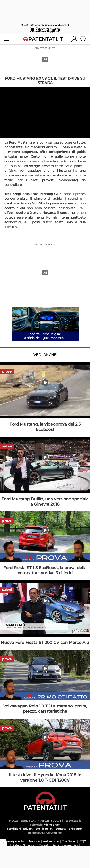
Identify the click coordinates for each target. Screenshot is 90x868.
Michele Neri (52, 825)
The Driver (69, 841)
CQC (83, 841)
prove (7, 371)
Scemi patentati (15, 841)
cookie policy (44, 829)
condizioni (14, 829)
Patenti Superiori (24, 845)
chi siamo (75, 829)
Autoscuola (51, 841)
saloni (7, 446)
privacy (28, 829)
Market (43, 845)
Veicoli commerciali (65, 845)
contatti (61, 829)
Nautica (34, 841)
